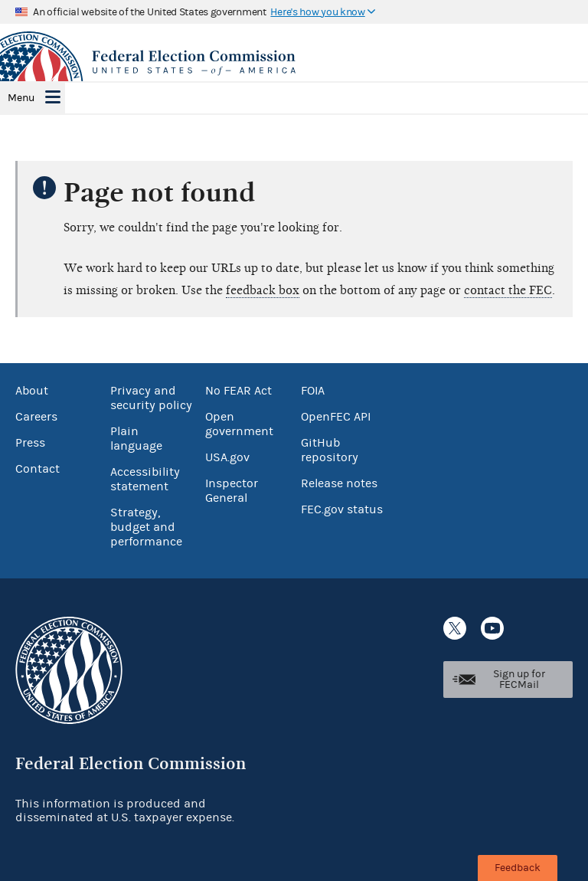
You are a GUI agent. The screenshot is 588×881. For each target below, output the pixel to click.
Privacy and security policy (151, 398)
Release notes (339, 483)
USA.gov (227, 457)
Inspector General (232, 491)
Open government (239, 424)
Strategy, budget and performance (146, 527)
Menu (21, 98)
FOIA (313, 391)
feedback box (263, 290)
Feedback (518, 868)
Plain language (136, 439)
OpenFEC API (336, 417)
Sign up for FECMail (519, 680)
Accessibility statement (145, 479)
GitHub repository (330, 450)
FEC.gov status (342, 509)
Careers (36, 417)
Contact (38, 469)
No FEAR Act (238, 391)
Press (30, 443)
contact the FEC (508, 290)
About (32, 391)
